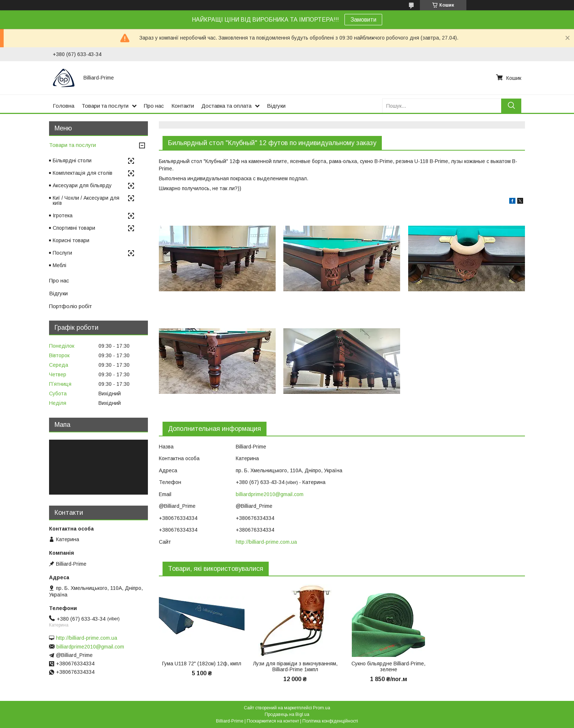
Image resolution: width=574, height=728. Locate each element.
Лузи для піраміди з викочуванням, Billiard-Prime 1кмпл (295, 666)
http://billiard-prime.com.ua (266, 542)
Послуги (62, 253)
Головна (64, 106)
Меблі (59, 265)
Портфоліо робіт (70, 306)
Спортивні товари (74, 228)
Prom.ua (322, 708)
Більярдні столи (72, 160)
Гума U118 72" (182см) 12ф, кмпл (202, 664)
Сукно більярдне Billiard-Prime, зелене (388, 666)
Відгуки (276, 106)
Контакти (183, 106)
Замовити (363, 20)
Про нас (154, 106)
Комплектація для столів (83, 173)
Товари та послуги (105, 106)
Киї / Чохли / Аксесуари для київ (86, 200)
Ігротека (63, 215)
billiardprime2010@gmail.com (270, 494)
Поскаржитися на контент (273, 721)
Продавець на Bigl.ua (287, 714)
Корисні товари (71, 240)
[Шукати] (511, 106)
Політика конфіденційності (330, 721)
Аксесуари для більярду (82, 185)
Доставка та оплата (226, 106)
